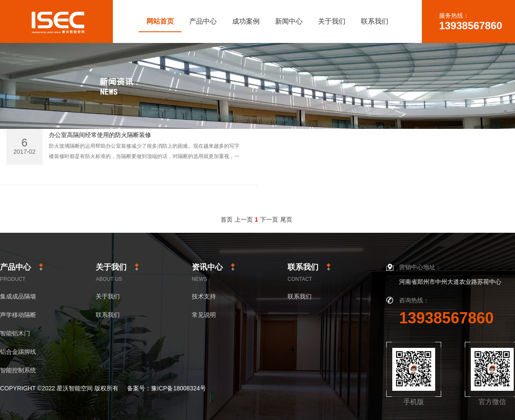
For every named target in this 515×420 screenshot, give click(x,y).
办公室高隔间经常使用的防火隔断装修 (100, 135)
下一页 (269, 219)
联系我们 (375, 21)
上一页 (244, 219)
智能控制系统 (18, 370)
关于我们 (332, 21)
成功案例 (246, 21)
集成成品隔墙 (18, 297)
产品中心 (203, 21)
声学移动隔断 (18, 315)
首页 (227, 219)
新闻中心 (289, 21)
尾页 (286, 219)
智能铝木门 (15, 333)
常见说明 (204, 315)
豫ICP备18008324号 (179, 388)
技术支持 (204, 297)
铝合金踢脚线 (18, 352)
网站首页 (160, 21)
